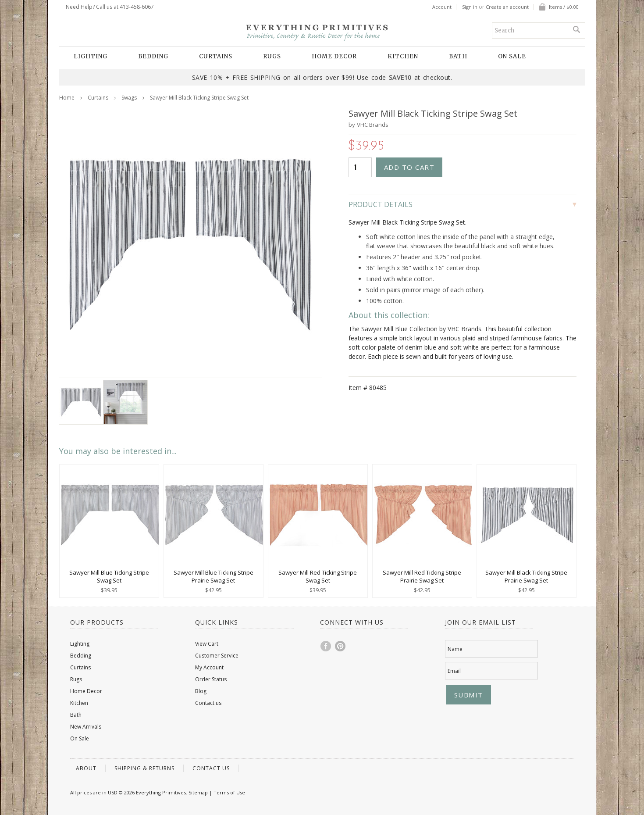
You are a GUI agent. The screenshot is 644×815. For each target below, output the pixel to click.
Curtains (216, 56)
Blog (201, 691)
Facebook (326, 646)
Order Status (211, 679)
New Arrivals (86, 727)
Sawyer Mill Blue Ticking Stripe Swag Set (109, 576)
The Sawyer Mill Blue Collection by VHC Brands (415, 329)
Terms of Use (229, 792)
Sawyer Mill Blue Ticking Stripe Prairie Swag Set (213, 576)
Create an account (507, 7)
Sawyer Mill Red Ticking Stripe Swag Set (318, 576)
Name (455, 649)
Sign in (470, 7)
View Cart (207, 644)
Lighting (91, 56)
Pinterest (341, 646)
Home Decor (334, 56)
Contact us (208, 703)
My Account (209, 667)
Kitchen (403, 56)
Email (454, 671)
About (86, 768)
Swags (129, 98)
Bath (458, 56)
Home (67, 98)
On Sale (512, 56)
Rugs (272, 56)
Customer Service (217, 656)
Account (442, 7)
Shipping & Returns (144, 768)
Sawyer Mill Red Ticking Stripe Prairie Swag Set (422, 576)
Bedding (153, 56)
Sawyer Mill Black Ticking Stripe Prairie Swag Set (526, 576)
